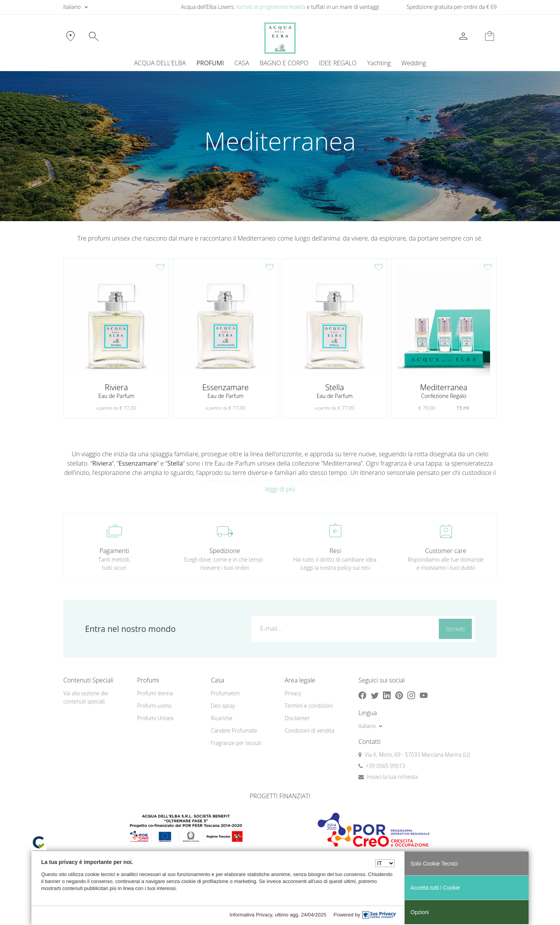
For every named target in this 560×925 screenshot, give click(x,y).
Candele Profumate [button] (234, 730)
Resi (335, 551)
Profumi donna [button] (155, 693)
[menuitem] (379, 63)
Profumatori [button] (225, 693)
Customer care (446, 551)
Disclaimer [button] (297, 718)
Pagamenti (114, 551)
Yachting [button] (379, 63)
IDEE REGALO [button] (338, 63)
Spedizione (225, 551)
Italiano (72, 7)
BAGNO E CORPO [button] (284, 63)
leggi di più (280, 489)
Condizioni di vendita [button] (310, 730)
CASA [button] (242, 63)
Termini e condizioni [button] (309, 706)
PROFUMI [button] (210, 63)
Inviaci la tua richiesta (392, 777)
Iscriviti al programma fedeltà (271, 7)
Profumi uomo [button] (154, 706)
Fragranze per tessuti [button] (236, 743)
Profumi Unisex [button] (155, 718)
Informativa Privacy (251, 915)
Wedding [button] (413, 63)
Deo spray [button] (223, 706)
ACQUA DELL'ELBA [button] (160, 63)
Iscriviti (455, 629)
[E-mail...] (343, 628)
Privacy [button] (293, 693)
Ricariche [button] (222, 718)
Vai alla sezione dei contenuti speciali (86, 697)
